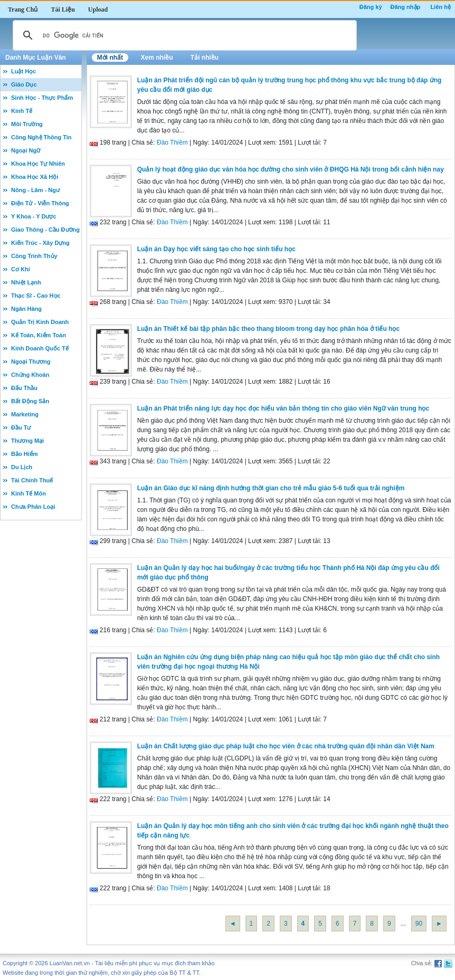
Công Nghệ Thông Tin (41, 137)
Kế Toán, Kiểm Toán (39, 335)
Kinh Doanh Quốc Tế (40, 348)
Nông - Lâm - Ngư (35, 190)
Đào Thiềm (172, 142)
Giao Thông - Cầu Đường (45, 230)
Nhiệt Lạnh (26, 282)
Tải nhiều (205, 58)
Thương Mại (27, 441)
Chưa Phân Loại (33, 507)
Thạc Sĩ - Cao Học (36, 296)
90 (419, 924)
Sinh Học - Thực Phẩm (42, 98)
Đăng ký (371, 7)
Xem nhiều (157, 58)
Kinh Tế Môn (29, 493)
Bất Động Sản (30, 401)
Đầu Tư (21, 427)
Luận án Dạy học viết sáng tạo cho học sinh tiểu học (216, 249)
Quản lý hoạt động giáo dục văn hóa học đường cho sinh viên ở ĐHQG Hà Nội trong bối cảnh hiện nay (291, 169)
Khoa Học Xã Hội (35, 177)
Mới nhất (110, 58)
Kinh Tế (22, 111)
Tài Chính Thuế (32, 480)
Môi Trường (27, 124)
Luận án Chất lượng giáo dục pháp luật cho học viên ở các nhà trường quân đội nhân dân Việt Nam (286, 746)
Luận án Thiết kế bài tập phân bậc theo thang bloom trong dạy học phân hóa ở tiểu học (268, 329)
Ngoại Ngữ (26, 150)
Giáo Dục (24, 84)
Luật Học (23, 71)
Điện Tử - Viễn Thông (40, 203)
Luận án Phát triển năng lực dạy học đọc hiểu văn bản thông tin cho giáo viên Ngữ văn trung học (283, 408)
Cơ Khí (21, 269)
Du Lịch (22, 467)
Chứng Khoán (30, 375)
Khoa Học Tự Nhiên (38, 164)
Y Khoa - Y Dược (34, 216)
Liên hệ (441, 7)
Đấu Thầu (24, 388)
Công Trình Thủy (34, 256)
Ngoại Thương (31, 361)
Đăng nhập (406, 7)
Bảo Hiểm (25, 454)
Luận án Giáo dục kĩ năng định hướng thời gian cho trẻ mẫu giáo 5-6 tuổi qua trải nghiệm (271, 488)
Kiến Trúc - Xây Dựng (40, 243)
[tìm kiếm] (183, 35)
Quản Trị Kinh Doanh (40, 322)
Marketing (25, 414)
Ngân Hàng (26, 309)
